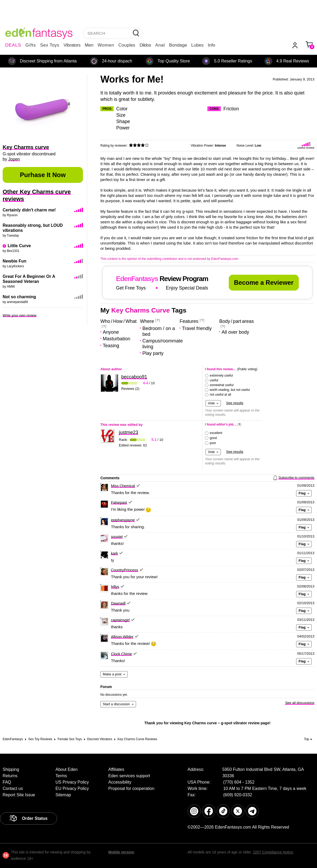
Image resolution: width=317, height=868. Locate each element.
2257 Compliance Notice (273, 852)
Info (211, 45)
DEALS (13, 45)
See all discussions (300, 703)
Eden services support (129, 776)
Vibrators (72, 45)
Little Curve (19, 246)
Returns (10, 776)
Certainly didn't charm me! (29, 210)
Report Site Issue (19, 795)
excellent (216, 433)
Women (106, 45)
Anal (160, 45)
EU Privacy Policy (72, 788)
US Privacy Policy (72, 782)
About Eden (67, 769)
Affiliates (116, 769)
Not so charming (19, 297)
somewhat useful (222, 385)
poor (213, 443)
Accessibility (120, 782)
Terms (61, 776)
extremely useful (221, 376)
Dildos (145, 45)
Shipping (11, 769)
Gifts (31, 45)
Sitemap (63, 795)
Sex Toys (50, 45)
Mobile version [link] (121, 852)
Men (89, 45)
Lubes (197, 45)
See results (235, 403)
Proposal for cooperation (131, 788)
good (213, 438)
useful (214, 380)
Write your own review (20, 315)
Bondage (178, 45)
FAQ (7, 782)
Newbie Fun (15, 261)
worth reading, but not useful (230, 390)
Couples (127, 45)
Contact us (13, 788)
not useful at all (220, 395)
